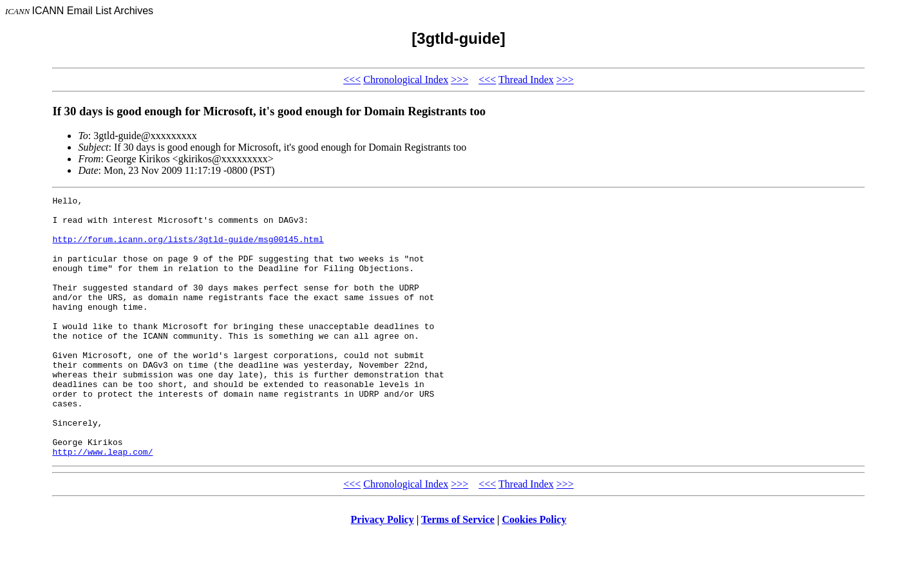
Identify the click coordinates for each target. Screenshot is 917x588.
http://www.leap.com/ (102, 504)
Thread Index (526, 80)
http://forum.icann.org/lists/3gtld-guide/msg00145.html (188, 249)
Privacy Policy (383, 572)
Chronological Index (406, 80)
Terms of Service (458, 572)
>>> (459, 80)
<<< (352, 80)
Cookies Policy (534, 572)
